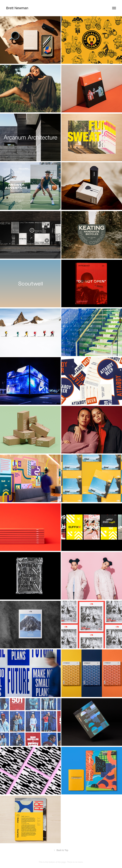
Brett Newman (17, 8)
